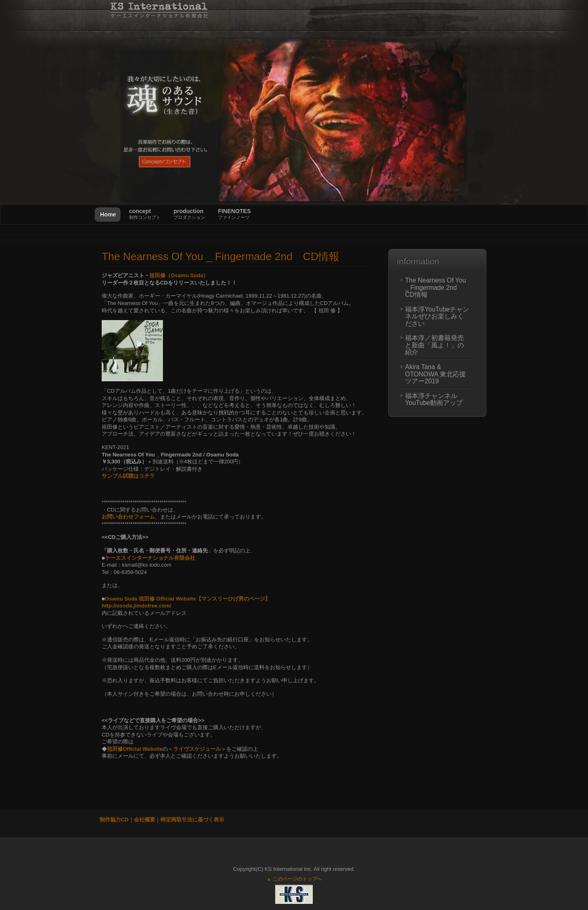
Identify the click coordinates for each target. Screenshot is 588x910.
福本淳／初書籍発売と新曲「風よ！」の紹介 (434, 345)
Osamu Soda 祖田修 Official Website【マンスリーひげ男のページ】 (188, 599)
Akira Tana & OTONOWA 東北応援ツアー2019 (435, 374)
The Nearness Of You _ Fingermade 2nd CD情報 (435, 287)
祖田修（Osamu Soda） (179, 275)
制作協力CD (114, 820)
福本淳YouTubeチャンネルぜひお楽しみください (437, 316)
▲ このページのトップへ (294, 879)
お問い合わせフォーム (128, 517)
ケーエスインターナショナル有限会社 (150, 558)
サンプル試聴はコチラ (128, 476)
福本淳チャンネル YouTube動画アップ (434, 399)
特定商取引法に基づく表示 (192, 820)
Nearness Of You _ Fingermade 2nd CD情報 (220, 256)
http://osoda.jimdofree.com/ (136, 606)
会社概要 (145, 820)
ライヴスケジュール (197, 749)
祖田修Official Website (135, 749)
